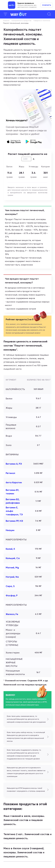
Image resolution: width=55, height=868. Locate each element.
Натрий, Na (12, 577)
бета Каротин (14, 482)
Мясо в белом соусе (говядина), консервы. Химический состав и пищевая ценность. (24, 852)
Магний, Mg (12, 568)
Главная (6, 21)
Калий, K (10, 549)
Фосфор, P (12, 595)
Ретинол (10, 473)
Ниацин (10, 530)
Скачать (47, 5)
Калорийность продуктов (21, 21)
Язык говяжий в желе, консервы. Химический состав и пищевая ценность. (24, 820)
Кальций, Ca (13, 558)
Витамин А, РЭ (14, 464)
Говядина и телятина (42, 21)
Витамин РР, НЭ (14, 521)
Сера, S (10, 586)
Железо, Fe (12, 614)
